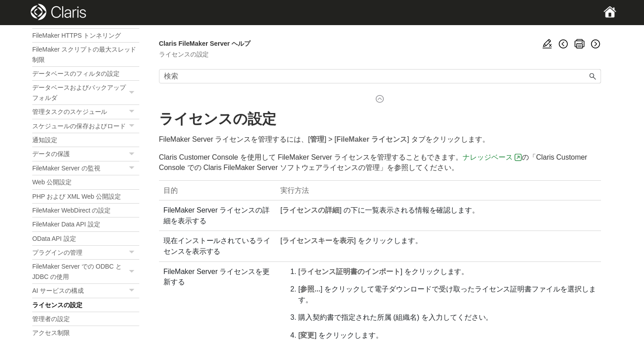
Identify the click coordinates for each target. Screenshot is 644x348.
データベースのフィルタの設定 (76, 74)
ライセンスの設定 (57, 305)
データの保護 (86, 154)
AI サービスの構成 (86, 291)
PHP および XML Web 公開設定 (77, 196)
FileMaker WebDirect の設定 (71, 210)
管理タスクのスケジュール (86, 112)
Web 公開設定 (52, 182)
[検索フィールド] (380, 76)
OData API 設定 (54, 239)
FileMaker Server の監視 (86, 168)
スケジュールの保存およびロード (86, 126)
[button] (133, 93)
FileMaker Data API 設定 (66, 224)
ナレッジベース (488, 157)
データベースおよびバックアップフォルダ (86, 93)
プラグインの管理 (86, 253)
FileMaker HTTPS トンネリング (77, 35)
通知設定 (45, 140)
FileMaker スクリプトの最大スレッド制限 (84, 54)
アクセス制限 (51, 333)
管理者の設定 (51, 319)
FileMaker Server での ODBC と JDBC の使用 (86, 272)
